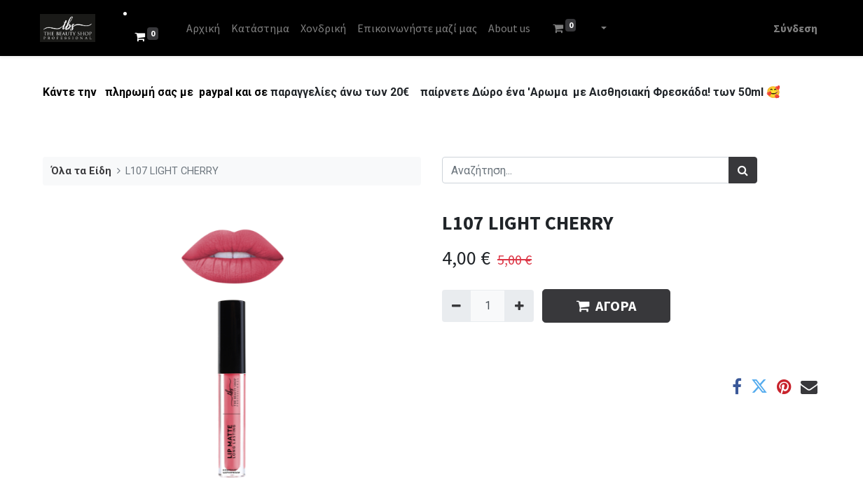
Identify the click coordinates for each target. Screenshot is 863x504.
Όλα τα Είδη (81, 171)
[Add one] (519, 306)
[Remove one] (456, 306)
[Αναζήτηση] (743, 170)
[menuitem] (206, 28)
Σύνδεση (793, 28)
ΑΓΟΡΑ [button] (606, 306)
